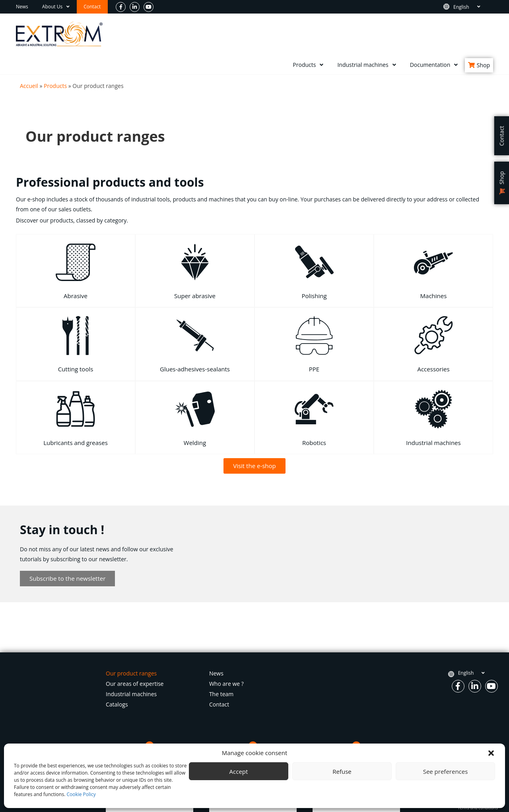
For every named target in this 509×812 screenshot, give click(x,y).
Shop (483, 65)
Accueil (29, 86)
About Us (56, 7)
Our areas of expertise (135, 684)
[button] (491, 753)
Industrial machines (366, 65)
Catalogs (117, 704)
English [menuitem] (461, 7)
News (22, 7)
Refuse (342, 771)
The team (221, 694)
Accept (239, 771)
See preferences (446, 771)
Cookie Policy (81, 794)
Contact (92, 7)
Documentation (434, 65)
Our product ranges (131, 673)
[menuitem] (471, 7)
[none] (471, 7)
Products (308, 65)
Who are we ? (226, 684)
